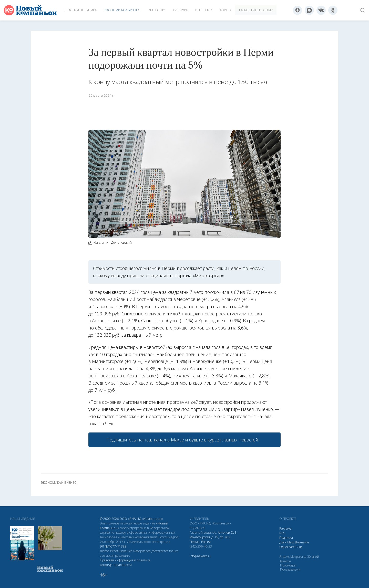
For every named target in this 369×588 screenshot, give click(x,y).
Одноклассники (291, 547)
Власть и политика (81, 10)
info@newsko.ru (200, 556)
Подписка (286, 538)
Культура (180, 10)
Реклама (285, 528)
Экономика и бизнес (122, 10)
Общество (156, 10)
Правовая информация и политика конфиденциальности (125, 563)
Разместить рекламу (256, 10)
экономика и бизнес (59, 483)
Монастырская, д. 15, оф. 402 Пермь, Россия (210, 539)
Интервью (204, 10)
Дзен (283, 542)
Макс (291, 542)
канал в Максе (169, 440)
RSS (282, 533)
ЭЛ (113, 546)
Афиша (226, 10)
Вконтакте (302, 542)
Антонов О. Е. (228, 533)
